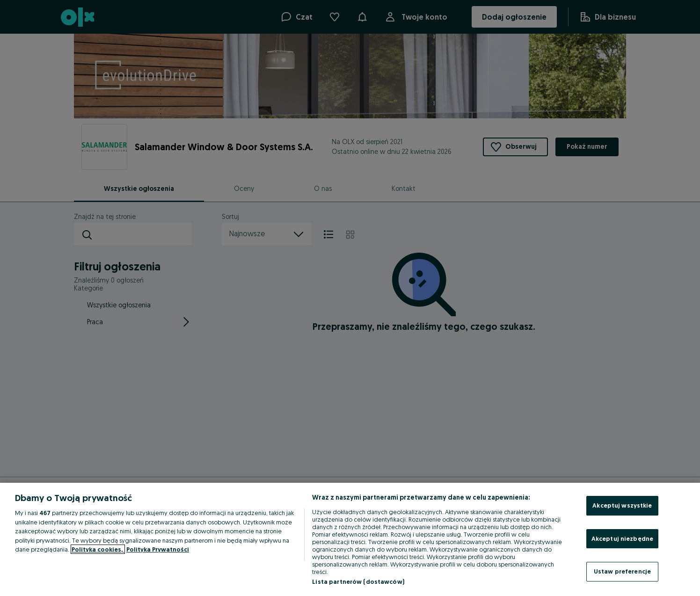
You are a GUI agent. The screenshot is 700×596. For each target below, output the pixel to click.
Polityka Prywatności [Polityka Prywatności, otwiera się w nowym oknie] (158, 549)
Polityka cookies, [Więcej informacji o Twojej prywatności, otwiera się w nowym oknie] (98, 549)
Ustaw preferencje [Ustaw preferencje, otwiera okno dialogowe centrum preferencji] (622, 571)
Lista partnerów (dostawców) (358, 581)
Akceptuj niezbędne (622, 538)
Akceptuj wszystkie (622, 505)
